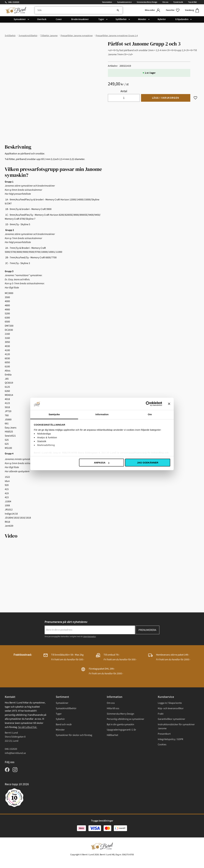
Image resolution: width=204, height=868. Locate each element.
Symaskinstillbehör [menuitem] (66, 708)
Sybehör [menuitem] (60, 719)
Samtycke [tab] (54, 414)
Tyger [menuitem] (101, 19)
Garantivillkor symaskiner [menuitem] (171, 719)
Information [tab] (102, 414)
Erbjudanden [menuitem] (182, 19)
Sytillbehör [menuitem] (121, 19)
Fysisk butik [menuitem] (178, 2)
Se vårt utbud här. (28, 727)
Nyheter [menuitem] (162, 19)
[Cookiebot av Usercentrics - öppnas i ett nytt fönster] (148, 404)
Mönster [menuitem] (142, 19)
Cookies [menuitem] (162, 745)
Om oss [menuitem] (165, 2)
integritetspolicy (89, 637)
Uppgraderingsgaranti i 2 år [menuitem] (121, 730)
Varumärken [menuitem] (107, 2)
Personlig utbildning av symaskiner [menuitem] (126, 719)
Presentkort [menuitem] (164, 734)
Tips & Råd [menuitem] (192, 2)
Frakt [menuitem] (161, 714)
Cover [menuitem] (59, 19)
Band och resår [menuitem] (64, 724)
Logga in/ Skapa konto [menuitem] (170, 703)
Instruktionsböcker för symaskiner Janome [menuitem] (176, 727)
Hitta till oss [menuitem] (113, 708)
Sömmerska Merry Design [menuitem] (147, 2)
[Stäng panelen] (169, 404)
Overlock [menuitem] (42, 19)
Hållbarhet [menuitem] (112, 735)
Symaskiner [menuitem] (20, 19)
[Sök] (118, 10)
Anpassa (102, 463)
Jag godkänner (148, 463)
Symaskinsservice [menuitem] (124, 2)
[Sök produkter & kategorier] (79, 10)
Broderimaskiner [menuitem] (80, 19)
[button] (173, 10)
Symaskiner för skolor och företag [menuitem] (74, 735)
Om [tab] (150, 414)
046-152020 (14, 2)
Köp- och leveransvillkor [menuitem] (171, 708)
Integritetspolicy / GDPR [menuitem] (170, 739)
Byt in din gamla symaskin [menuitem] (120, 724)
